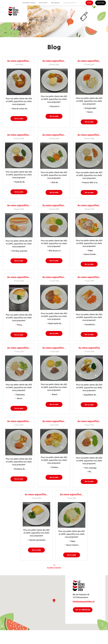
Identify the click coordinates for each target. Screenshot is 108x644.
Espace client (101, 3)
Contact (89, 3)
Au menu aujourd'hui (89, 351)
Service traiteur (43, 3)
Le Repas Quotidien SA (70, 3)
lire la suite (19, 119)
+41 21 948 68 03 (83, 615)
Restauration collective (29, 3)
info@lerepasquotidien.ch (84, 606)
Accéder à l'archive (54, 573)
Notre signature (55, 3)
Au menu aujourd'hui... (19, 61)
